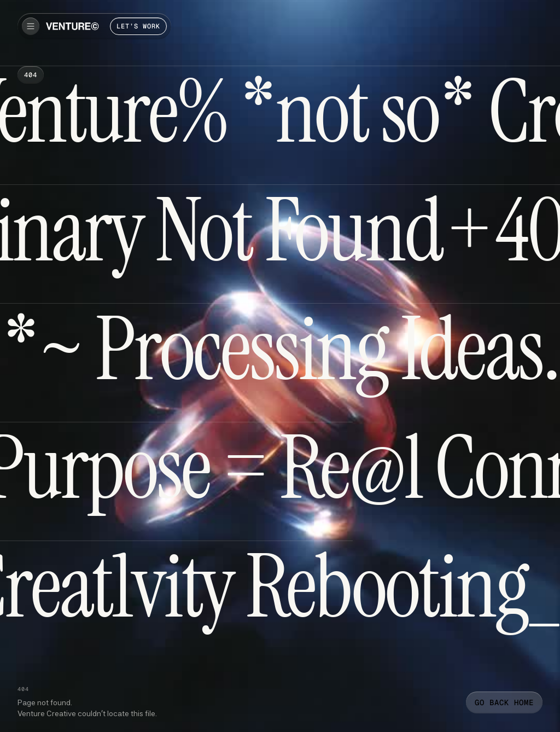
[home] (72, 26)
